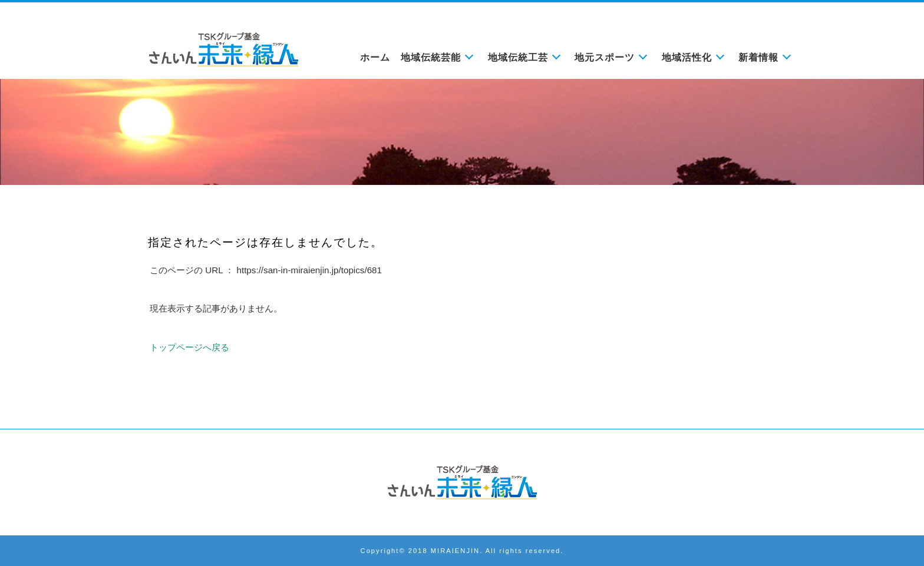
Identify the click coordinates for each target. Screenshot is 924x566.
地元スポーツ (605, 57)
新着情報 (758, 57)
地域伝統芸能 (431, 57)
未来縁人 (223, 49)
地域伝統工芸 (518, 57)
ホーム (375, 57)
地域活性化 (687, 57)
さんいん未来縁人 (462, 482)
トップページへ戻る (189, 347)
